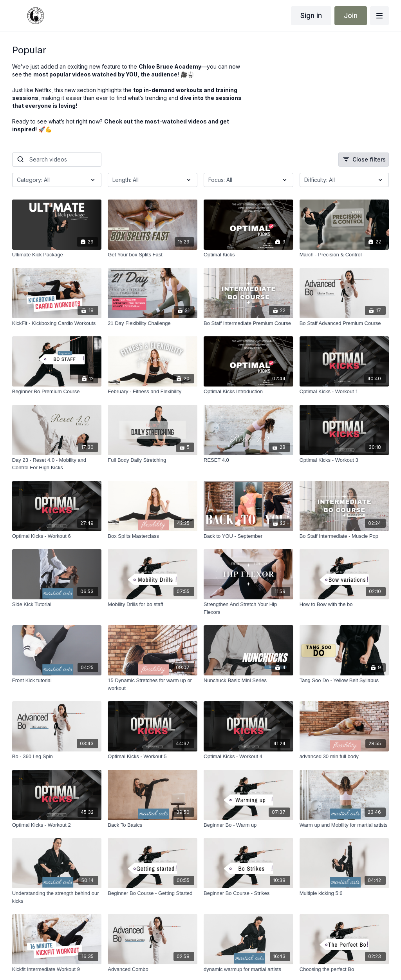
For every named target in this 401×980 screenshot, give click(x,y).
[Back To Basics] (153, 825)
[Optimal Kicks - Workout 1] (344, 392)
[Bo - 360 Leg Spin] (57, 757)
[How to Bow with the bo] (344, 604)
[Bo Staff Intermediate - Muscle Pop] (344, 536)
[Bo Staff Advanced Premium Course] (344, 323)
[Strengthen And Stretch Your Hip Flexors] (248, 608)
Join (351, 15)
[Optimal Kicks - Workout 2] (57, 825)
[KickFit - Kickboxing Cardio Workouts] (57, 323)
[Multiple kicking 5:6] (344, 893)
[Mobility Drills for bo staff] (153, 604)
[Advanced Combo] (153, 969)
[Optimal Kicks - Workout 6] (57, 536)
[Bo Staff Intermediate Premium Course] (248, 323)
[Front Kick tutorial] (57, 681)
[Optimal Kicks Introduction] (248, 392)
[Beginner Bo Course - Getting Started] (153, 893)
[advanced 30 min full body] (344, 757)
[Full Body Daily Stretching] (153, 460)
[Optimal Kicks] (248, 255)
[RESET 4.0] (248, 460)
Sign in (311, 15)
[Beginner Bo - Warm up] (248, 825)
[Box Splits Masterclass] (153, 536)
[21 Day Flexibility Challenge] (153, 323)
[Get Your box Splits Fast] (153, 255)
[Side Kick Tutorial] (57, 604)
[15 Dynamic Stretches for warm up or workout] (153, 684)
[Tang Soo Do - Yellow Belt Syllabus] (344, 681)
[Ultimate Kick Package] (57, 255)
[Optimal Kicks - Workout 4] (248, 757)
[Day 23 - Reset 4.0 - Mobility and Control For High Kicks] (57, 464)
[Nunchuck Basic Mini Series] (248, 681)
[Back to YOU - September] (248, 536)
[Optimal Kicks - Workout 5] (153, 757)
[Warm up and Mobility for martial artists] (344, 825)
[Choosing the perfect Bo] (344, 969)
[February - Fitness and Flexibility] (153, 392)
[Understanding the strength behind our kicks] (57, 897)
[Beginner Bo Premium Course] (57, 392)
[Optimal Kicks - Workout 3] (344, 460)
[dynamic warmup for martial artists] (248, 969)
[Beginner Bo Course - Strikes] (248, 893)
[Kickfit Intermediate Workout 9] (57, 969)
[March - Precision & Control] (344, 255)
